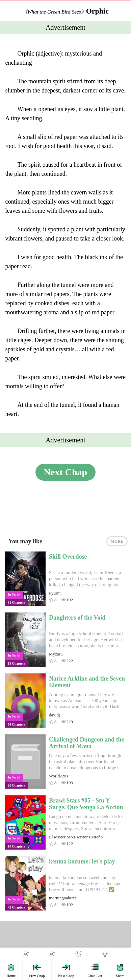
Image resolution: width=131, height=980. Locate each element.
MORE (117, 541)
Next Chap (65, 472)
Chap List (95, 970)
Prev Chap (37, 970)
